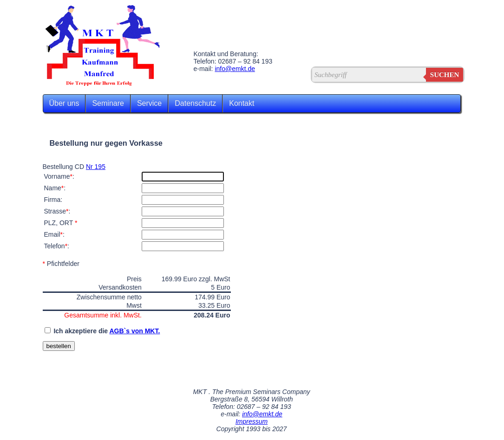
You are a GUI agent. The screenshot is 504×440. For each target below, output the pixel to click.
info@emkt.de (235, 69)
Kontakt (242, 103)
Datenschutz (195, 103)
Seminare (108, 103)
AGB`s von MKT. (134, 331)
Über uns (64, 103)
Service (149, 103)
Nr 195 (96, 167)
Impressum (252, 421)
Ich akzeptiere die (107, 331)
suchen (445, 75)
